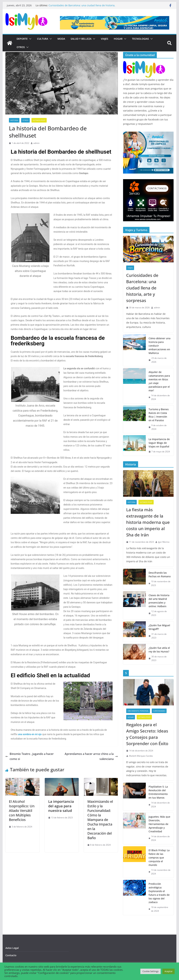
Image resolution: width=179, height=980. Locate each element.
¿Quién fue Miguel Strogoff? (159, 627)
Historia (14, 120)
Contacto (11, 955)
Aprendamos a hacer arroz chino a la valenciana (91, 756)
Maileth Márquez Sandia (141, 756)
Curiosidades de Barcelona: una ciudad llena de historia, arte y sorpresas (142, 288)
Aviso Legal (12, 948)
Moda (61, 39)
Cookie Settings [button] (151, 971)
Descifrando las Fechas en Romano (160, 575)
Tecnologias (140, 39)
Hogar (118, 39)
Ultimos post (39, 120)
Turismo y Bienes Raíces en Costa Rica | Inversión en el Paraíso (159, 415)
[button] (30, 39)
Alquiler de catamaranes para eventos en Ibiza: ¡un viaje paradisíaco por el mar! (159, 381)
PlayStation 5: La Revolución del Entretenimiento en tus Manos (158, 792)
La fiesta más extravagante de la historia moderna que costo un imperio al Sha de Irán (148, 522)
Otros (21, 47)
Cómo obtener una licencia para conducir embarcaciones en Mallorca (160, 346)
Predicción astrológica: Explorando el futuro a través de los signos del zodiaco (159, 893)
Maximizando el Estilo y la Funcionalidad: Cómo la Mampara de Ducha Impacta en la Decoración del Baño (100, 820)
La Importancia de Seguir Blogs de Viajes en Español (159, 443)
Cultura (43, 39)
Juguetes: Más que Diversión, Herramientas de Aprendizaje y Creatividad (159, 824)
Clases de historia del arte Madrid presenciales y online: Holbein (159, 601)
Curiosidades (159, 711)
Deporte (22, 39)
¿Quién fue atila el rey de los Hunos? (159, 650)
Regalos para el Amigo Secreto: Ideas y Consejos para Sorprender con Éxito (147, 734)
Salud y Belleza (81, 39)
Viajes (105, 39)
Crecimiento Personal (138, 711)
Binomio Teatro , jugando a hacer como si (30, 756)
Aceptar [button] (169, 971)
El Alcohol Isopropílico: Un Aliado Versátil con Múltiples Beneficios (22, 811)
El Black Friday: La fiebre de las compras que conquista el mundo (159, 858)
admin (36, 143)
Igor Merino (164, 542)
